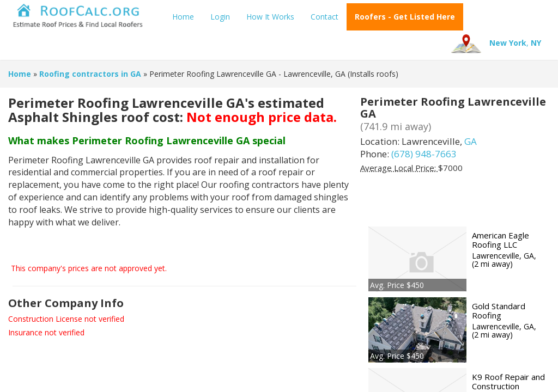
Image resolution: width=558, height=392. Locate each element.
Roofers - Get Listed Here (405, 17)
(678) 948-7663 (424, 154)
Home (183, 17)
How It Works (270, 17)
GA (471, 141)
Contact (325, 17)
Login (220, 17)
